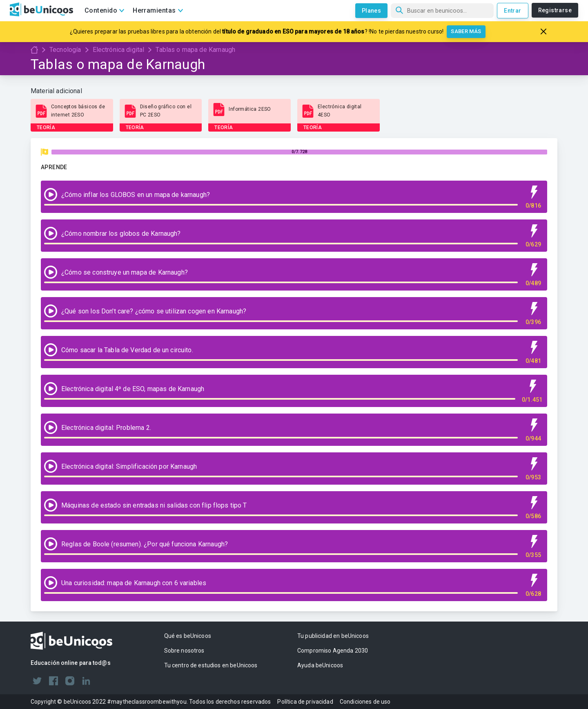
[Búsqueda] (442, 11)
